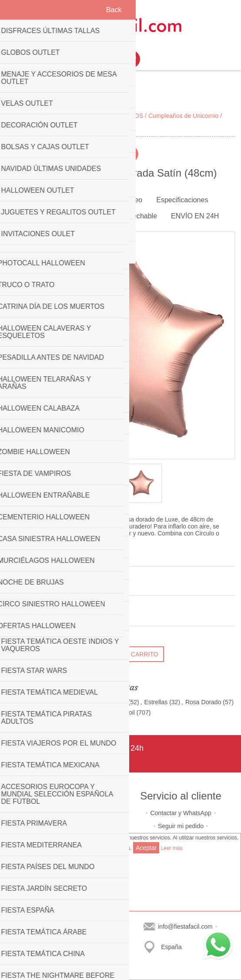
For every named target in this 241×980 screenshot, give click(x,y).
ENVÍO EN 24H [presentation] (195, 216)
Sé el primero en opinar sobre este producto (65, 585)
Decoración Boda (31, 702)
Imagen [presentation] (45, 200)
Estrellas (156, 702)
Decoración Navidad (99, 702)
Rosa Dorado (203, 702)
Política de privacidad (60, 826)
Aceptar (146, 848)
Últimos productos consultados (60, 912)
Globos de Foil (115, 712)
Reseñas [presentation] (36, 216)
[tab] (45, 201)
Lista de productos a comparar (60, 925)
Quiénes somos (60, 813)
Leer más (171, 848)
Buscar (60, 938)
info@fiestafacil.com (185, 926)
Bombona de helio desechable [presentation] (110, 216)
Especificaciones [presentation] (182, 200)
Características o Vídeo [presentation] (106, 200)
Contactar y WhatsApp (181, 813)
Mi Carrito (131, 59)
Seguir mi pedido (181, 826)
